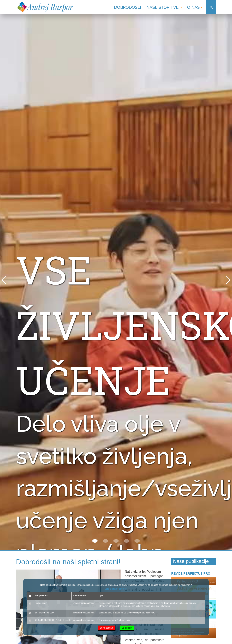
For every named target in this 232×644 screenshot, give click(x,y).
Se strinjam (127, 628)
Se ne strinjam (107, 628)
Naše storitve (164, 7)
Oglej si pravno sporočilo (116, 589)
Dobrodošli (128, 7)
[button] (95, 541)
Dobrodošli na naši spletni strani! (69, 562)
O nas (195, 7)
